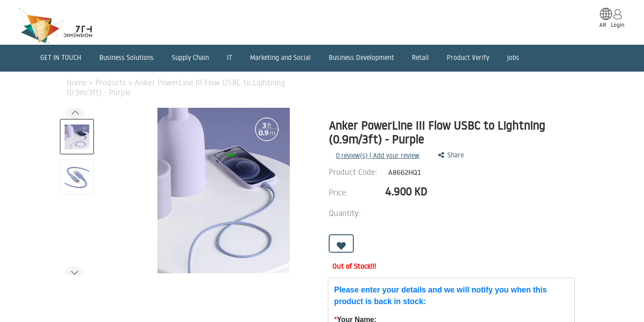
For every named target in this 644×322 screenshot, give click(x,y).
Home (78, 82)
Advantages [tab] (204, 284)
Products (112, 82)
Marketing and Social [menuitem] (280, 57)
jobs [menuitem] (513, 57)
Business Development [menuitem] (361, 57)
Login (618, 25)
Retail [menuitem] (420, 57)
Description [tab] (87, 284)
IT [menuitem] (229, 57)
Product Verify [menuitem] (468, 57)
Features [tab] (145, 284)
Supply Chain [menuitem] (190, 57)
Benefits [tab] (261, 284)
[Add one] (489, 216)
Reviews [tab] (312, 284)
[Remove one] (464, 216)
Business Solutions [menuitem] (127, 57)
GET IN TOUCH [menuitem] (61, 57)
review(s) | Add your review (378, 155)
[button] (75, 272)
